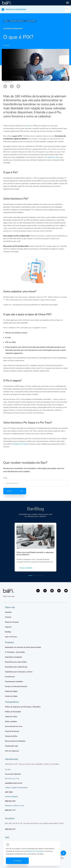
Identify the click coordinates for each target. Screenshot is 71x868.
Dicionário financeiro (13, 29)
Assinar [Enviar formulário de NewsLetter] (15, 491)
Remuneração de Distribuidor (15, 741)
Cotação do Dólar (11, 736)
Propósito (8, 612)
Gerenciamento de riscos (14, 726)
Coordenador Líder (12, 746)
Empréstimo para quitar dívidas (16, 662)
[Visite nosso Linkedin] (52, 591)
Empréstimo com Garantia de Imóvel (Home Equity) (23, 647)
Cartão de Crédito (11, 696)
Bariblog (8, 632)
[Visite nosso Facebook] (38, 591)
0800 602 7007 (10, 801)
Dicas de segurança (12, 751)
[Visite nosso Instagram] (45, 591)
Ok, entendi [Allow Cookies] (18, 861)
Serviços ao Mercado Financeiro (16, 686)
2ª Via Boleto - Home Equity (15, 652)
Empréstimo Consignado (13, 657)
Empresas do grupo (12, 622)
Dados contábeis (11, 721)
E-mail (5, 478)
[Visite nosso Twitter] (59, 591)
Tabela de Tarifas (11, 717)
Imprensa (8, 627)
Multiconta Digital (11, 691)
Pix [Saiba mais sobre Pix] (29, 126)
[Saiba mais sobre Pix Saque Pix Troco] (52, 157)
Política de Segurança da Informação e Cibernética (23, 707)
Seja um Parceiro (11, 637)
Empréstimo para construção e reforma (19, 672)
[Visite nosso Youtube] (66, 591)
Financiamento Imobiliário (14, 682)
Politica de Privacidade (27, 851)
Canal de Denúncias (12, 731)
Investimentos (10, 677)
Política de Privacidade (13, 712)
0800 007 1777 (10, 810)
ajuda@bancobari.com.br (14, 783)
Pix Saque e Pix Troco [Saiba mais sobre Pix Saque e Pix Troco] (19, 444)
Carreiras (8, 617)
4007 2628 (9, 792)
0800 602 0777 (10, 829)
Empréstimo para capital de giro (16, 667)
